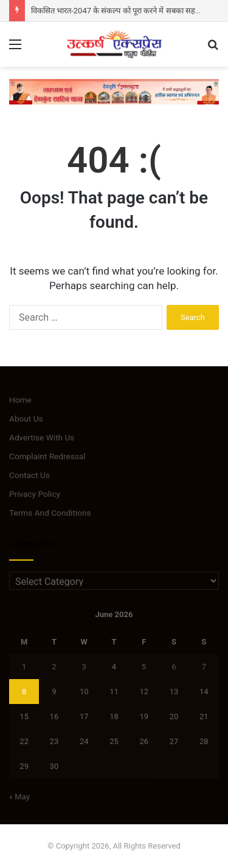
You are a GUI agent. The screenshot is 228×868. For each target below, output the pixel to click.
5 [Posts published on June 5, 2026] (144, 667)
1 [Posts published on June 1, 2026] (24, 667)
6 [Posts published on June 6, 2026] (174, 667)
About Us (26, 419)
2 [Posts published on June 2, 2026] (54, 667)
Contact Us (29, 475)
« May (19, 797)
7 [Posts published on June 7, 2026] (204, 667)
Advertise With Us (42, 437)
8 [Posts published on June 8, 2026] (24, 692)
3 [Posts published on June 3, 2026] (84, 667)
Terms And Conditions (50, 513)
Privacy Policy (35, 494)
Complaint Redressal (47, 456)
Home (20, 400)
